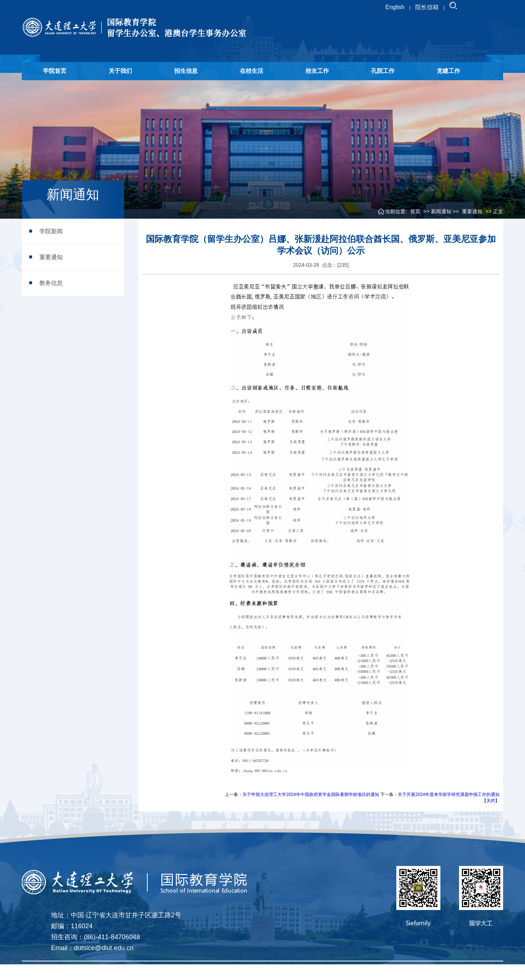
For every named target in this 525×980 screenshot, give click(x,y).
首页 (415, 211)
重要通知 (51, 257)
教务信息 (51, 283)
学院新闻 (51, 231)
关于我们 (120, 71)
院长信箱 (427, 7)
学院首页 (55, 71)
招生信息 (186, 71)
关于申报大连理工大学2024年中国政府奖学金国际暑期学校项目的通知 (311, 794)
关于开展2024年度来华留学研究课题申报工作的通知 (449, 794)
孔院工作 (383, 71)
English (395, 7)
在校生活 (252, 71)
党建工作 (448, 71)
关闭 (491, 801)
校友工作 (317, 71)
